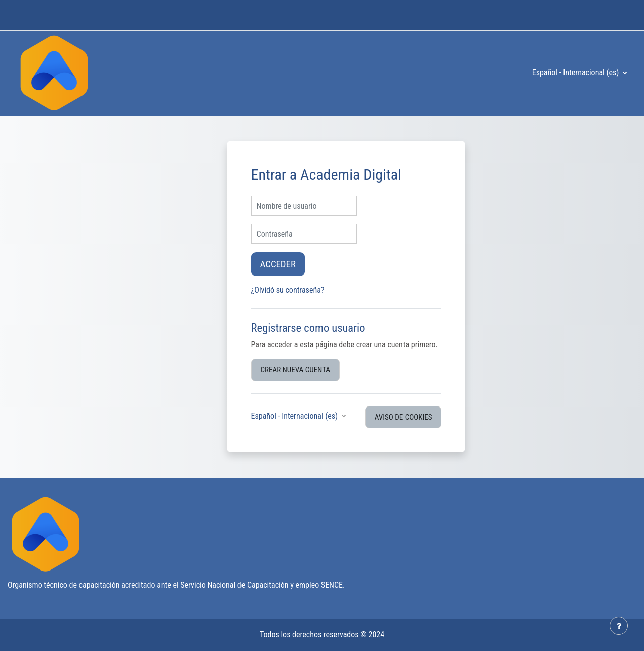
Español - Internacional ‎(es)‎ (577, 73)
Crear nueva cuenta (295, 370)
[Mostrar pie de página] (619, 626)
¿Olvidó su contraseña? (288, 290)
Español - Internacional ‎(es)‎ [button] (295, 416)
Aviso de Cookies (404, 417)
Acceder (278, 264)
